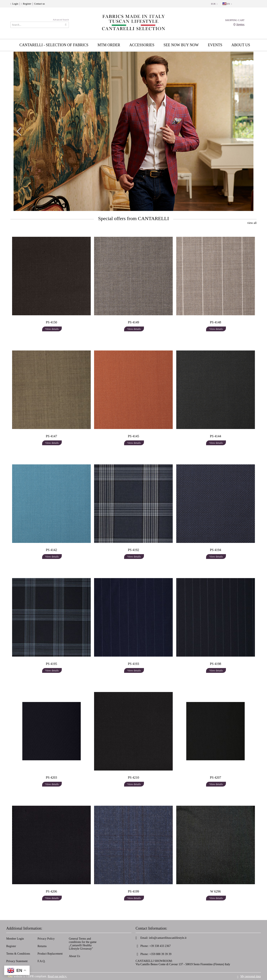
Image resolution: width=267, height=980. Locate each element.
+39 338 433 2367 (160, 946)
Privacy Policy (46, 939)
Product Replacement (50, 954)
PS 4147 (52, 436)
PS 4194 (215, 550)
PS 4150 (52, 322)
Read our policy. (57, 976)
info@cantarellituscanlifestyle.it (168, 938)
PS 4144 (215, 436)
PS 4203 (52, 777)
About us (241, 45)
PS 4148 (215, 322)
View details (52, 329)
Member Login (15, 939)
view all (252, 223)
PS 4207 (215, 777)
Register (27, 4)
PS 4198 (215, 664)
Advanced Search (61, 20)
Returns (42, 946)
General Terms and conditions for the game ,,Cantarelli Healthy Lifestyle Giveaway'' (83, 944)
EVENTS (215, 45)
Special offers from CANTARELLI (133, 218)
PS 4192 (133, 550)
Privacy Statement (17, 961)
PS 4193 (133, 664)
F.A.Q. (41, 961)
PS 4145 (133, 436)
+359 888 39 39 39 (160, 954)
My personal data (251, 976)
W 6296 (216, 891)
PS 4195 (52, 664)
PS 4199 (133, 891)
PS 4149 (133, 322)
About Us (74, 956)
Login (15, 4)
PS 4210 (133, 777)
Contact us (40, 4)
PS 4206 (52, 891)
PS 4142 (52, 550)
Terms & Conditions (18, 954)
